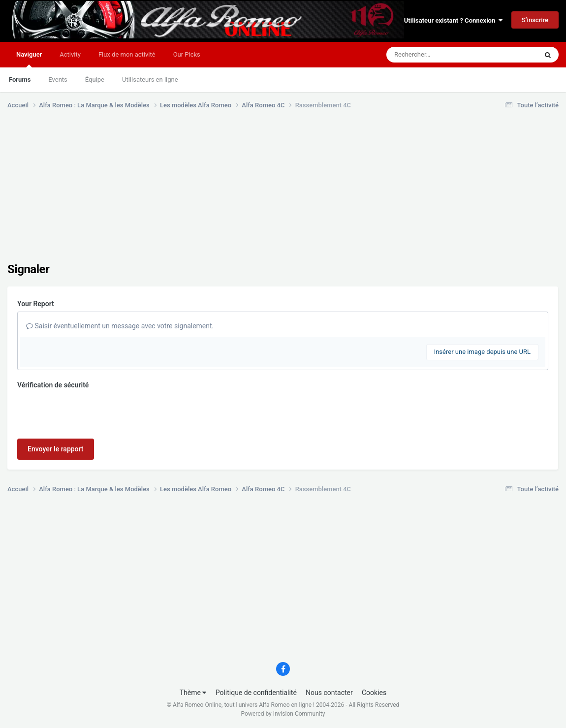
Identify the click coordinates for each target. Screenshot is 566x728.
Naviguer (29, 59)
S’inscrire (535, 20)
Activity (70, 54)
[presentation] (92, 412)
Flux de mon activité (127, 54)
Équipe (95, 79)
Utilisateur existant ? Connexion (453, 20)
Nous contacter (329, 693)
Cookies (374, 693)
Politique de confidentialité (256, 693)
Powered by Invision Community (283, 714)
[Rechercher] (435, 55)
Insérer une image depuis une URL (482, 352)
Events (58, 79)
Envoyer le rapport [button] (56, 449)
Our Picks (187, 54)
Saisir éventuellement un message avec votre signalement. (120, 326)
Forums (20, 79)
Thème (193, 693)
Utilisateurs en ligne (150, 79)
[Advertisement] (187, 193)
